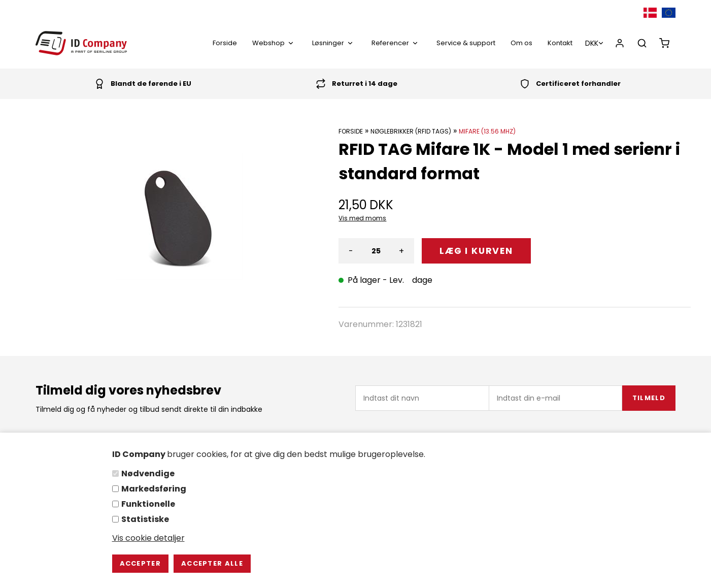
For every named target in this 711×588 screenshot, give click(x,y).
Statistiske (145, 519)
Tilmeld (649, 398)
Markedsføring (154, 489)
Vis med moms (362, 218)
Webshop (275, 43)
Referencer (396, 43)
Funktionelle (148, 504)
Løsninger (334, 43)
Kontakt (560, 43)
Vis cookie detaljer (148, 538)
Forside (225, 43)
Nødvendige (148, 473)
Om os (521, 43)
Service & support (466, 43)
